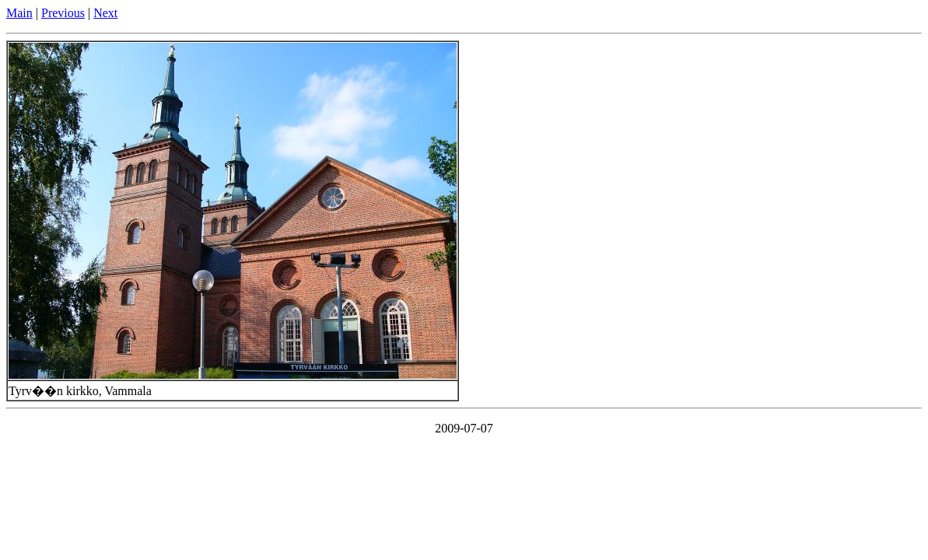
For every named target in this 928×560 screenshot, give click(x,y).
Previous (63, 13)
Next (105, 13)
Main (19, 13)
